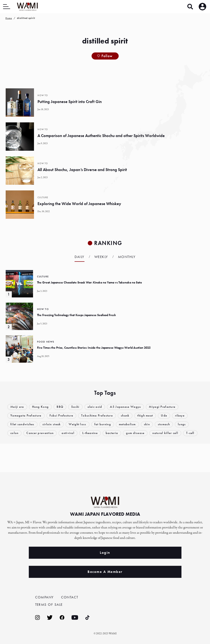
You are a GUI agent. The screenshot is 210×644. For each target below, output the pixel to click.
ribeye (180, 416)
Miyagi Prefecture (162, 407)
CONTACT (70, 597)
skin (147, 424)
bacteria (112, 433)
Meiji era (17, 407)
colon (15, 433)
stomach (164, 424)
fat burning (103, 424)
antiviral (68, 433)
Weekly (101, 257)
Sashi (75, 407)
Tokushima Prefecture (97, 416)
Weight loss (78, 424)
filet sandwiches (22, 424)
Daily (80, 257)
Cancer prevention (40, 433)
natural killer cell (166, 433)
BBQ (60, 407)
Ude (164, 416)
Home (9, 18)
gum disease (135, 433)
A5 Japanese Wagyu (126, 407)
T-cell (191, 433)
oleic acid (95, 407)
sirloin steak (52, 424)
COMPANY (45, 597)
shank (125, 416)
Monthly (127, 257)
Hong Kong (40, 407)
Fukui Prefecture (61, 416)
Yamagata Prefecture (26, 416)
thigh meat (145, 416)
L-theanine (90, 433)
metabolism (127, 424)
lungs (182, 424)
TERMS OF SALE (49, 605)
